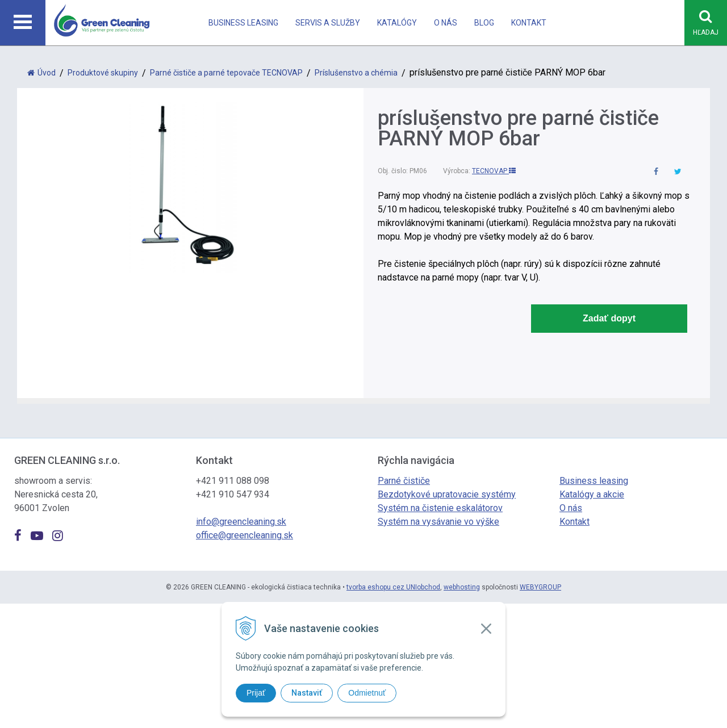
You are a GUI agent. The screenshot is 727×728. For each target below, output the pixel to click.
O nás (446, 23)
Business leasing (243, 23)
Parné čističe (404, 481)
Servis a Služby (328, 23)
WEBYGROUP (540, 587)
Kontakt (529, 23)
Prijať (256, 693)
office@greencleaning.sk (245, 535)
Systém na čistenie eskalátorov (440, 508)
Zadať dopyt (609, 318)
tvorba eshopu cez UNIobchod (393, 587)
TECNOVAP (494, 171)
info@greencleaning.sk (241, 522)
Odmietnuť (367, 693)
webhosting (462, 587)
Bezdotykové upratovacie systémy (447, 494)
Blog (484, 23)
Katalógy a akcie (592, 494)
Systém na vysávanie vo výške (438, 522)
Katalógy (397, 23)
